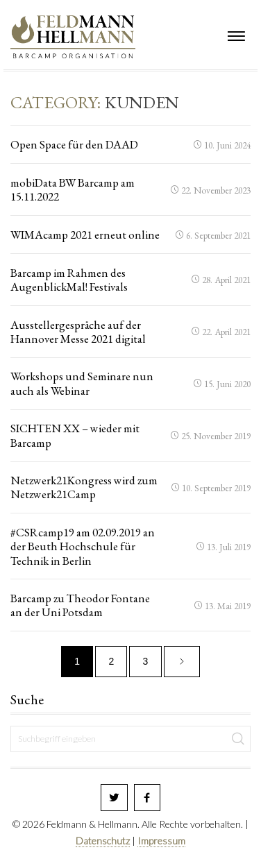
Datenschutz (103, 841)
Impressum (161, 841)
